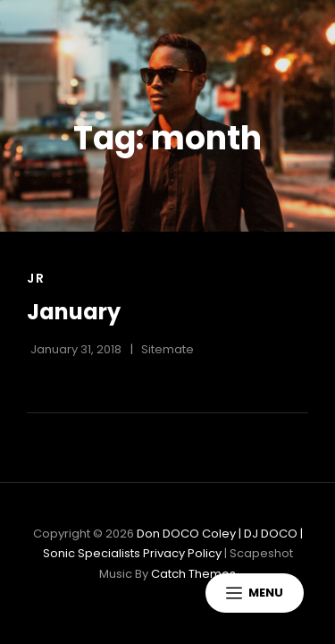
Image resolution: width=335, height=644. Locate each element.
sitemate (167, 349)
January (74, 312)
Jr (36, 278)
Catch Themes (193, 574)
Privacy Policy (182, 553)
